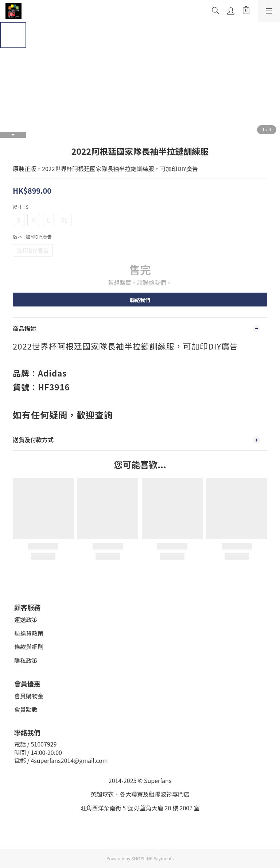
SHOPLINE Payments (152, 858)
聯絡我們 (140, 300)
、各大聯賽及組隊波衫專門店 (152, 794)
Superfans (158, 780)
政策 (32, 620)
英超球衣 (102, 794)
